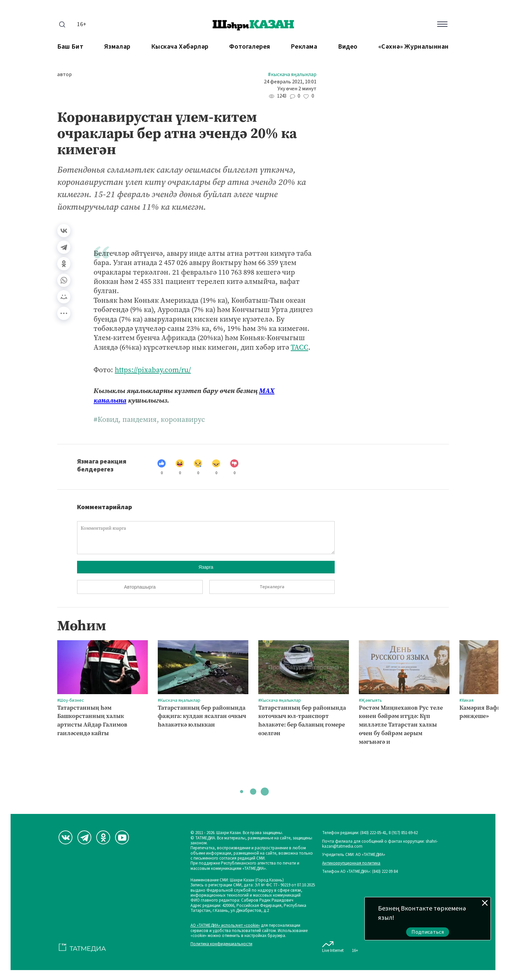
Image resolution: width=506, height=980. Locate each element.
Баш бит (70, 47)
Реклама (304, 47)
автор (64, 75)
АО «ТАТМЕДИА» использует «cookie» (225, 926)
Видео (348, 47)
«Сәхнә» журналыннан (414, 47)
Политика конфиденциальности (221, 944)
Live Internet (333, 946)
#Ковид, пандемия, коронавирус (149, 420)
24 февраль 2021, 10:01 (290, 82)
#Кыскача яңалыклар (292, 75)
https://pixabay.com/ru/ (153, 370)
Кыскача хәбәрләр (180, 47)
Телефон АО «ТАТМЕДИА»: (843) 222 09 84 (360, 872)
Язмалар (117, 47)
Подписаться (428, 932)
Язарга (206, 567)
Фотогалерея (250, 47)
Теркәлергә (272, 587)
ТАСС (299, 347)
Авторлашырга (140, 587)
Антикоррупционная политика (351, 863)
